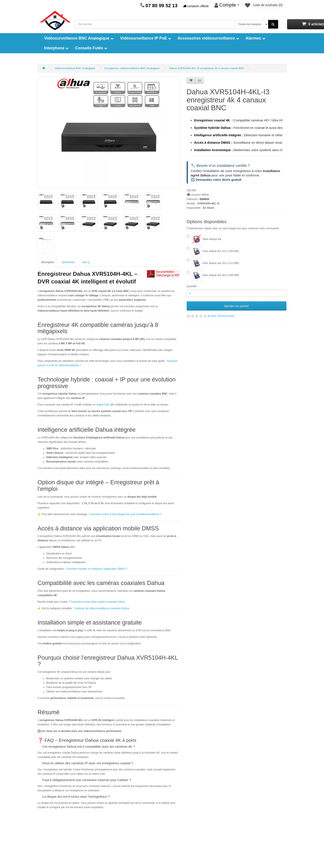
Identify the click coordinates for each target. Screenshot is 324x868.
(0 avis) (212, 316)
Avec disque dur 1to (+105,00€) (213, 252)
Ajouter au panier (236, 306)
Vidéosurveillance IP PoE (146, 38)
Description (48, 262)
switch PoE (103, 405)
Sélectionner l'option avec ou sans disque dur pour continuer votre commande (234, 229)
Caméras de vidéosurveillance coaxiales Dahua (101, 608)
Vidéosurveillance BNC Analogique (79, 38)
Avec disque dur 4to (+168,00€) (213, 276)
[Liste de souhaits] (265, 5)
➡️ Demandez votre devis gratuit (216, 180)
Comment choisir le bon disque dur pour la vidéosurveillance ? (125, 514)
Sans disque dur (204, 240)
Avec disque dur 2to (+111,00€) (213, 264)
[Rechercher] (273, 24)
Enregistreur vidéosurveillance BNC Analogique (132, 68)
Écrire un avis (227, 316)
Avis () (86, 262)
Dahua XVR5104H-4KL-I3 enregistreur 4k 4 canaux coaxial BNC (206, 68)
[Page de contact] (142, 5)
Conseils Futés (91, 48)
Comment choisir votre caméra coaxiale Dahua (98, 602)
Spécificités (68, 262)
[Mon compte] (227, 5)
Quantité (192, 287)
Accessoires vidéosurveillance (208, 38)
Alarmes (255, 38)
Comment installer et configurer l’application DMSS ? (97, 569)
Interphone (56, 48)
